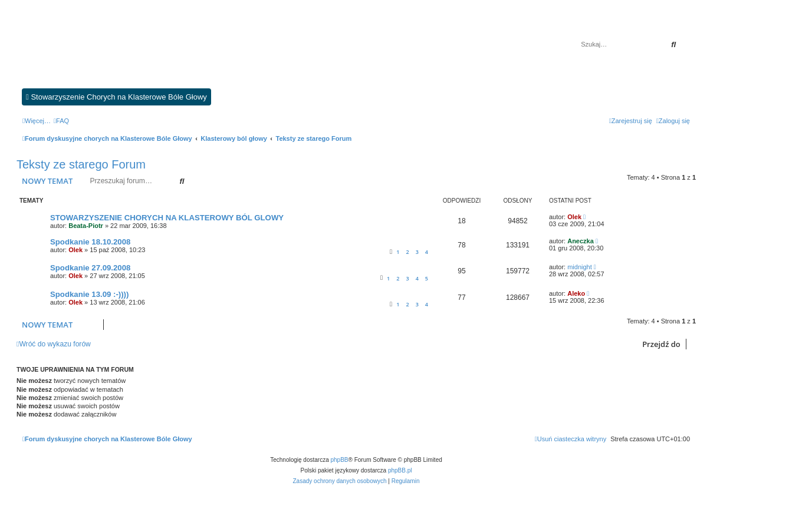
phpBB (340, 460)
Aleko (576, 293)
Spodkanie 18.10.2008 (90, 242)
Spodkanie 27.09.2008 (90, 268)
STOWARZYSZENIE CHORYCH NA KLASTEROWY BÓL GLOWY (167, 218)
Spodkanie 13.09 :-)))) (89, 294)
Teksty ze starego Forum (81, 164)
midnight (580, 267)
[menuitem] (61, 121)
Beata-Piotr (86, 226)
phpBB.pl (400, 470)
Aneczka (581, 241)
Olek (574, 217)
